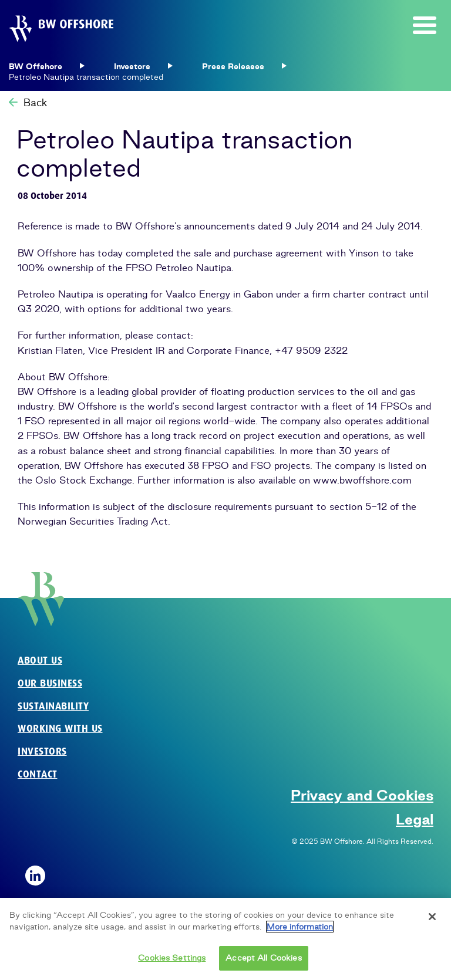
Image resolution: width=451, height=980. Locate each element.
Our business (50, 683)
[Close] (432, 918)
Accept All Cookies (263, 959)
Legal (415, 819)
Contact (38, 774)
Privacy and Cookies (362, 795)
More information (300, 928)
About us (40, 660)
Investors (42, 751)
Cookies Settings (172, 959)
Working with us (60, 729)
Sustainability (53, 706)
